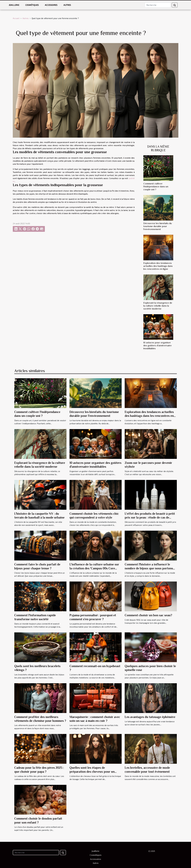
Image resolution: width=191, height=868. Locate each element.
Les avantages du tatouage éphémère (150, 717)
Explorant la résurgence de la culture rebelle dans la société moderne (158, 306)
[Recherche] (158, 5)
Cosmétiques (32, 5)
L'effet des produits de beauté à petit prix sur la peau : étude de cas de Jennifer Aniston (150, 518)
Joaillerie (14, 5)
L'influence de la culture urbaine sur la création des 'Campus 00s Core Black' (94, 568)
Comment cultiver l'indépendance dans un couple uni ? (156, 186)
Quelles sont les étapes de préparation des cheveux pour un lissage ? (92, 772)
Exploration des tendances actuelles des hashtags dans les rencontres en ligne (158, 266)
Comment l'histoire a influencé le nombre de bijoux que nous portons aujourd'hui (149, 568)
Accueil (16, 18)
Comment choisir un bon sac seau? (148, 615)
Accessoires (51, 5)
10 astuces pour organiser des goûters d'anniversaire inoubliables (157, 345)
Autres (67, 5)
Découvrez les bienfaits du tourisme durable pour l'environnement (158, 226)
